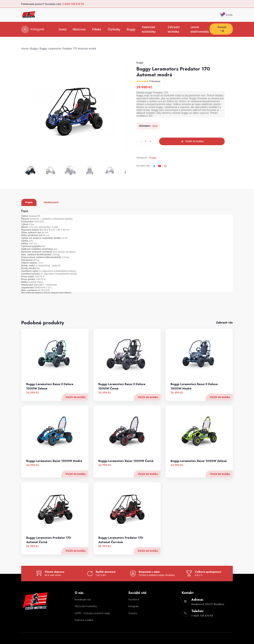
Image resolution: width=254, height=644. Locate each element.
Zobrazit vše (224, 323)
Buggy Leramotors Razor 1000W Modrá (54, 477)
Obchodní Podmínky (86, 606)
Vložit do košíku (76, 413)
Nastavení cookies (81, 626)
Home (25, 49)
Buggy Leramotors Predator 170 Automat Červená (121, 556)
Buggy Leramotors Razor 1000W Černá (126, 477)
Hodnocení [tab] (51, 202)
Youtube (133, 613)
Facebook (134, 599)
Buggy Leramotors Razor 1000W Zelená (199, 477)
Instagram (134, 606)
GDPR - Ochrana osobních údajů (92, 613)
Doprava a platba (84, 620)
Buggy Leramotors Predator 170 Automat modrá (68, 49)
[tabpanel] (127, 267)
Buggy (34, 49)
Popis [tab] (29, 202)
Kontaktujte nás (83, 599)
